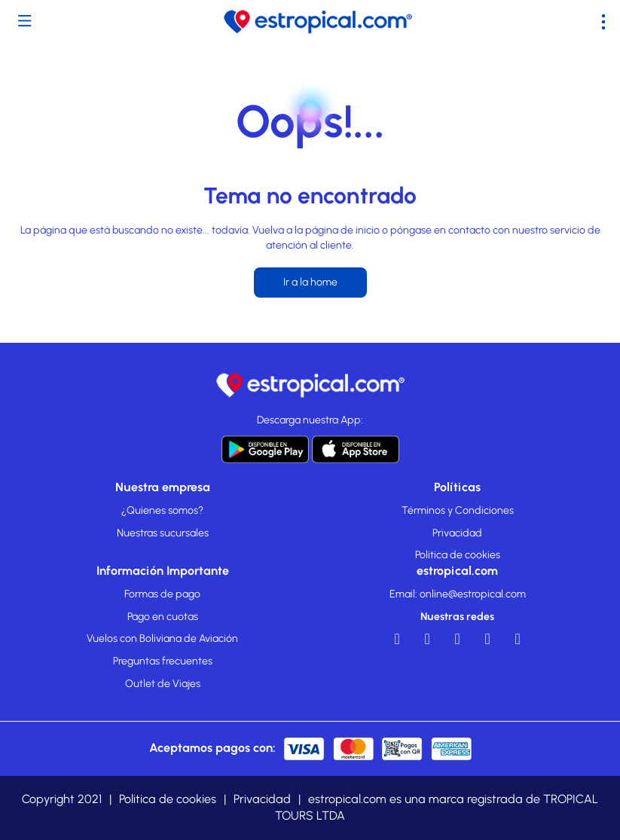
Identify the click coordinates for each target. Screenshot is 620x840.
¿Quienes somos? (162, 510)
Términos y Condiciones (458, 510)
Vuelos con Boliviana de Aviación (162, 638)
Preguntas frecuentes (163, 661)
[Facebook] (397, 643)
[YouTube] (427, 643)
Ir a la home (310, 282)
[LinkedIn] (457, 643)
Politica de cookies (458, 555)
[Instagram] (487, 643)
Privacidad (457, 533)
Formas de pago (162, 594)
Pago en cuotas (163, 617)
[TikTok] (518, 643)
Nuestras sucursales (163, 533)
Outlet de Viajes (163, 684)
